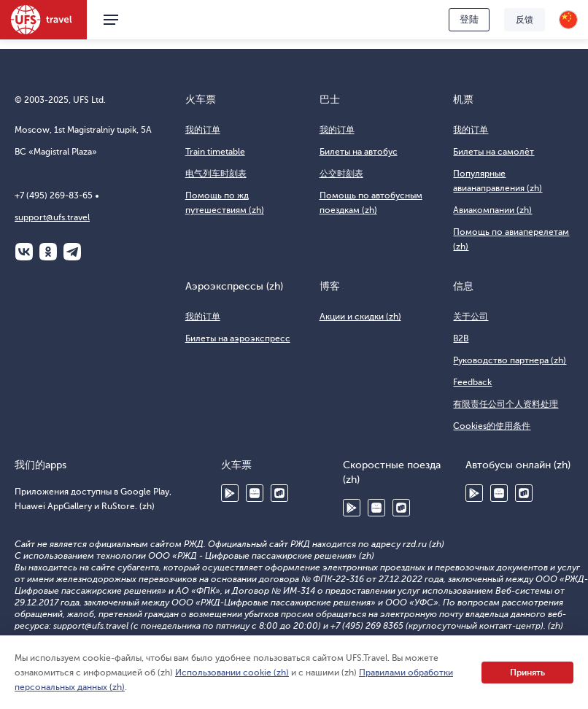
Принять (527, 673)
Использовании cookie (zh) (232, 673)
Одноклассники (48, 252)
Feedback (472, 382)
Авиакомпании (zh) (492, 210)
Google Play (230, 493)
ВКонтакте (24, 252)
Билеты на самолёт (494, 152)
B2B (461, 338)
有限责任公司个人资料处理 (506, 404)
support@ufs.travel (52, 217)
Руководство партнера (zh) (510, 360)
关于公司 (471, 317)
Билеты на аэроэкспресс (238, 338)
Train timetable (215, 152)
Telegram (72, 252)
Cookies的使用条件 (492, 426)
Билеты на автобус (359, 152)
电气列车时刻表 (216, 174)
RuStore (279, 493)
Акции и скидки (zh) (360, 317)
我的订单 (203, 130)
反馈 (525, 20)
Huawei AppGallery (255, 493)
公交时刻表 (341, 174)
